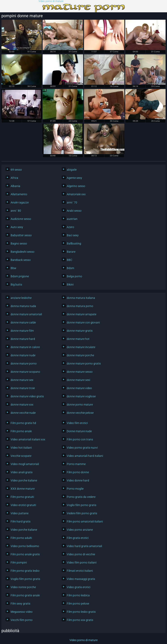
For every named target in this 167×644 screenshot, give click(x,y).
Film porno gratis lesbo (25, 571)
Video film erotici (77, 423)
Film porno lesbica (78, 595)
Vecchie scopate (21, 456)
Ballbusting (74, 244)
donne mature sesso (80, 372)
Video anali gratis (22, 472)
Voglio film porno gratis (82, 505)
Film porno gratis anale (25, 595)
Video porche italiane (24, 480)
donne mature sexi (78, 380)
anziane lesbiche (21, 298)
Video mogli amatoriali (25, 464)
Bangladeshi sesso (23, 252)
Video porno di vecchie (81, 554)
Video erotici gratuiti (23, 505)
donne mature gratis (80, 331)
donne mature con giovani (83, 323)
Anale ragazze (20, 202)
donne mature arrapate (82, 314)
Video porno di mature (51, 1)
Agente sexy (74, 178)
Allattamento (19, 194)
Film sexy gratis (20, 604)
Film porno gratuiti (22, 497)
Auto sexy (17, 227)
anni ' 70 (72, 202)
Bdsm (70, 268)
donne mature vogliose (81, 396)
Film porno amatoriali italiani (85, 522)
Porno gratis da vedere (81, 497)
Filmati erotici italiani (80, 571)
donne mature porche (80, 355)
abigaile (72, 170)
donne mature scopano (25, 372)
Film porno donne (78, 472)
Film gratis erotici (78, 538)
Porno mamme (76, 464)
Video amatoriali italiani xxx (28, 439)
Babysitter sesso (21, 235)
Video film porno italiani (82, 563)
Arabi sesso (74, 211)
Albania (15, 186)
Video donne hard (78, 480)
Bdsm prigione (20, 276)
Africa (14, 178)
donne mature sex (22, 380)
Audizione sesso (21, 219)
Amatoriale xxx (76, 194)
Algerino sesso (76, 186)
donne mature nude (23, 355)
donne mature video (79, 388)
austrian (72, 219)
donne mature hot (78, 339)
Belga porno (74, 276)
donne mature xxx (22, 405)
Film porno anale (21, 431)
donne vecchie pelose (80, 413)
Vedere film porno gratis (82, 513)
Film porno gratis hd (23, 423)
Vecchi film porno (22, 620)
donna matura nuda (23, 306)
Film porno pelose (78, 604)
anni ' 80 (16, 211)
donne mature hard (23, 339)
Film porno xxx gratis (80, 620)
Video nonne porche (23, 587)
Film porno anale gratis (25, 554)
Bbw (14, 268)
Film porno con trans (80, 439)
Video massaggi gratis (81, 579)
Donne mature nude (79, 431)
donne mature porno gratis (84, 364)
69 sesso (16, 170)
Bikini (70, 285)
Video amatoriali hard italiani (85, 456)
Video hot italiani (21, 448)
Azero (70, 227)
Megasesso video (22, 612)
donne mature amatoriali (26, 314)
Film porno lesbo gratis (81, 612)
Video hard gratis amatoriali (84, 546)
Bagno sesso (19, 244)
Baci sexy (73, 235)
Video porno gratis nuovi (82, 448)
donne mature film (22, 331)
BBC (70, 260)
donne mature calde (23, 323)
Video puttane (20, 513)
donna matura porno (80, 306)
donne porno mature (80, 405)
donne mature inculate (81, 347)
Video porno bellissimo (25, 546)
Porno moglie (75, 489)
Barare (71, 252)
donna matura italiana (81, 298)
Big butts (16, 285)
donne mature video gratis (27, 396)
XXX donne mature (23, 489)
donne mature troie (23, 388)
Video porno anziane (80, 530)
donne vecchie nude (23, 413)
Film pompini (19, 563)
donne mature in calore (25, 347)
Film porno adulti (21, 538)
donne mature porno (24, 364)
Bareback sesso (21, 260)
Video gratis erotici (79, 587)
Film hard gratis (21, 522)
